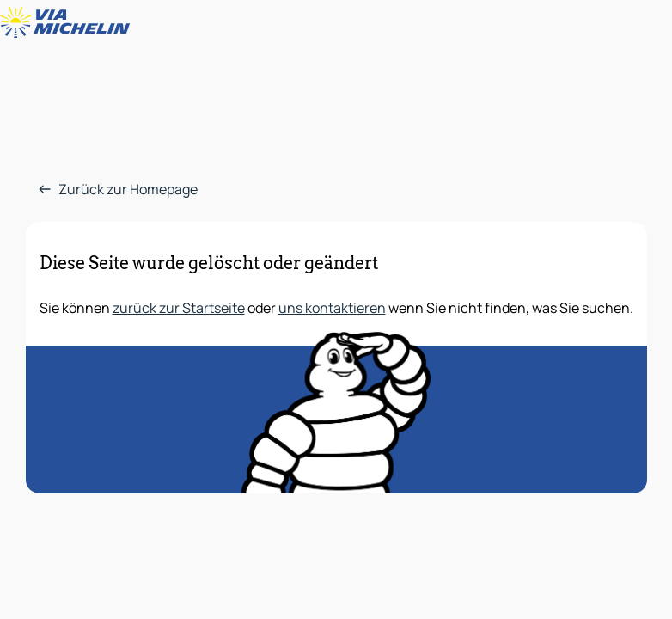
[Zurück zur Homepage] (69, 22)
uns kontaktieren (332, 308)
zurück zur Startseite (179, 308)
